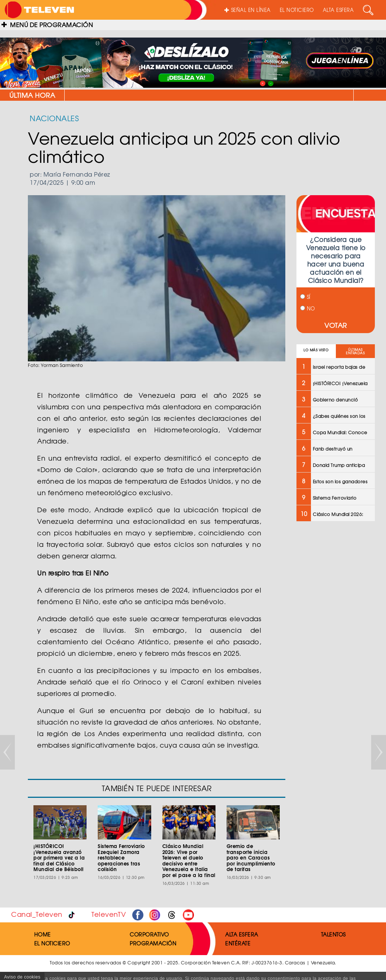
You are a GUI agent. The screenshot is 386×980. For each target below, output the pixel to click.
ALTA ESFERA (338, 10)
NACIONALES (54, 118)
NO (308, 308)
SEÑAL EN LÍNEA (248, 10)
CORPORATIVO (149, 934)
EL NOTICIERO (297, 10)
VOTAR (336, 325)
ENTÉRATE (238, 943)
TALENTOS (333, 934)
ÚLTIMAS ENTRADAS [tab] (355, 351)
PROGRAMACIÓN (153, 943)
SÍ (305, 297)
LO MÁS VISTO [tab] (316, 350)
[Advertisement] (335, 646)
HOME (43, 934)
